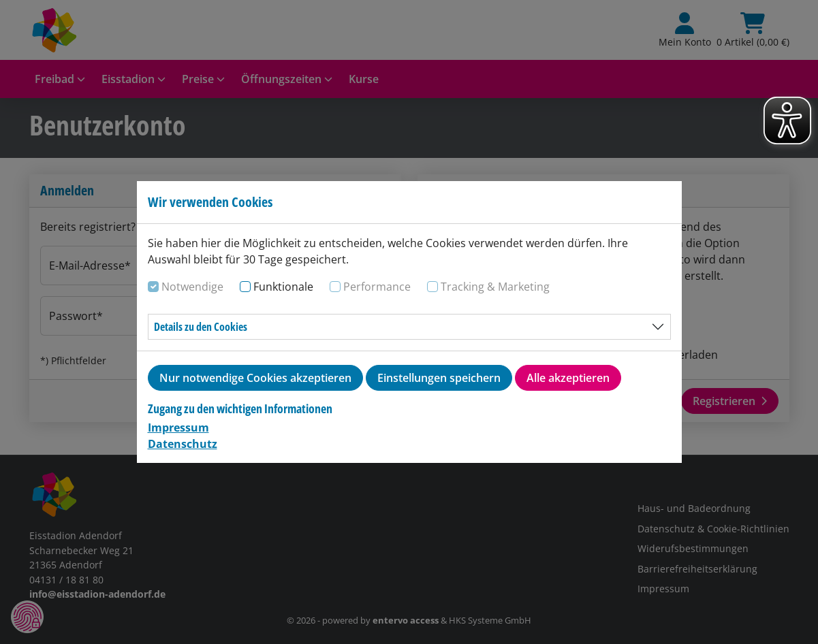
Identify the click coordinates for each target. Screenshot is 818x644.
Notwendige (192, 287)
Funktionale (283, 287)
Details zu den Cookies (201, 327)
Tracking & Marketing (495, 287)
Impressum (178, 428)
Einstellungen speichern (439, 378)
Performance (377, 287)
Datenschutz (183, 444)
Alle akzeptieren (568, 378)
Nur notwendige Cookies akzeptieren (255, 378)
